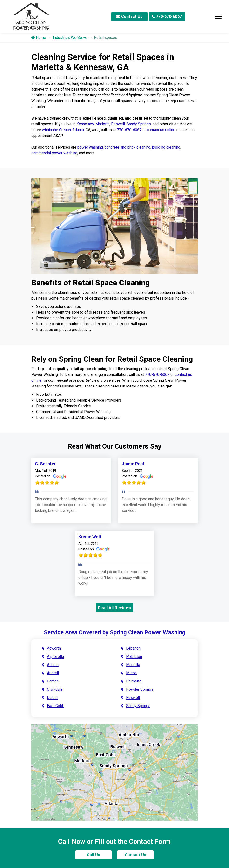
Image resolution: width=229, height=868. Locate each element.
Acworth (54, 648)
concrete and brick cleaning (128, 147)
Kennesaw (85, 124)
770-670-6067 (167, 17)
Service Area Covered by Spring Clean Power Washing (115, 632)
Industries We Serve (70, 38)
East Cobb (56, 706)
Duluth (52, 698)
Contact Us (129, 17)
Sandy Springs (139, 124)
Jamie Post (133, 464)
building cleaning (166, 147)
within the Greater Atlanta (63, 130)
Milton (131, 673)
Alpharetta (56, 656)
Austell (53, 673)
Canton (53, 681)
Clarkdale (55, 689)
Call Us (94, 855)
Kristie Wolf (90, 537)
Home (39, 38)
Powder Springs (140, 689)
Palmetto (134, 681)
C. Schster (45, 464)
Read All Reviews (115, 608)
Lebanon (133, 648)
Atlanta (53, 665)
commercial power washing (54, 153)
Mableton (134, 656)
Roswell (118, 124)
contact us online (161, 130)
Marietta (102, 124)
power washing (90, 147)
